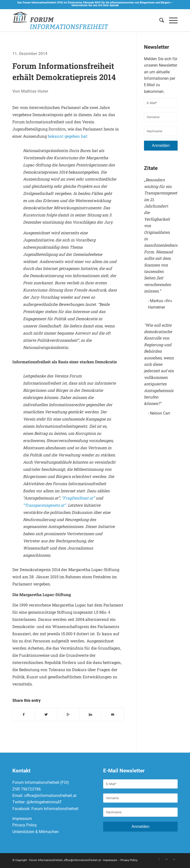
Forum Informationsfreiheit (55, 809)
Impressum (22, 819)
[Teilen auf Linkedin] (90, 715)
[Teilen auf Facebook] (24, 715)
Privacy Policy (25, 826)
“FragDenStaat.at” (78, 498)
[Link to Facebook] (159, 860)
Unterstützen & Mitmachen (36, 832)
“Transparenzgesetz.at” (44, 505)
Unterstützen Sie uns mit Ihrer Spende (95, 5)
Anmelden (161, 145)
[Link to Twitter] (166, 860)
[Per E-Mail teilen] (113, 715)
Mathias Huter (35, 91)
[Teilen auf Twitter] (46, 715)
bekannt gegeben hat (67, 136)
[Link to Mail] (174, 860)
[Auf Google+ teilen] (68, 715)
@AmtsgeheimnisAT (44, 803)
